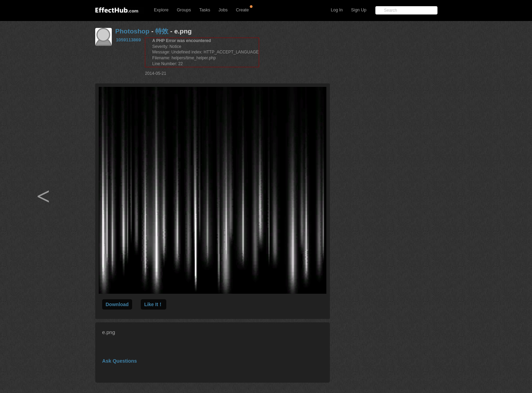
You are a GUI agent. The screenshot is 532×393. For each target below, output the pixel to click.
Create (243, 10)
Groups (184, 10)
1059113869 (128, 40)
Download (117, 304)
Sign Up (359, 10)
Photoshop (132, 31)
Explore (161, 10)
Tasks (205, 10)
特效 (162, 31)
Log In (337, 10)
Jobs (223, 10)
